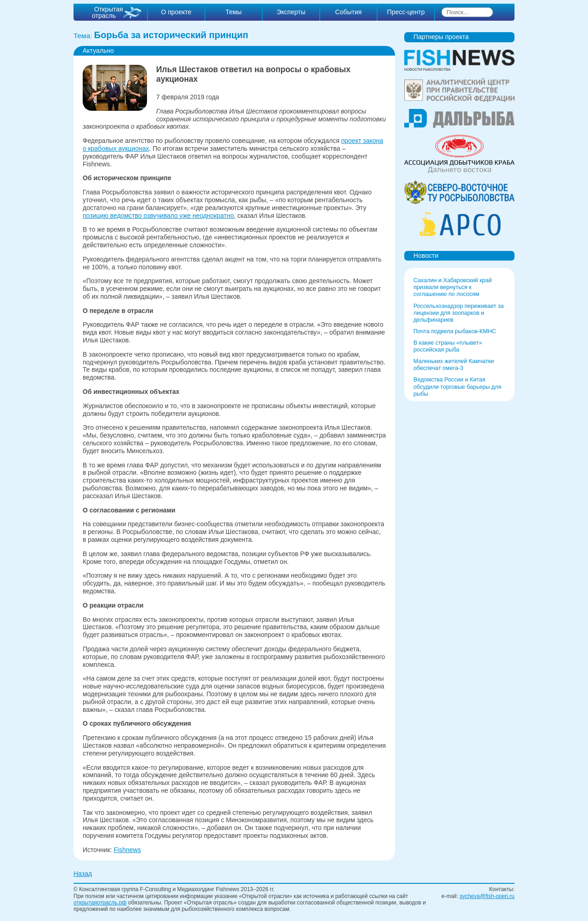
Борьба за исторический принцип (171, 35)
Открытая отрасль (107, 12)
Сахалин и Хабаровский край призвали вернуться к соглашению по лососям (453, 287)
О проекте (176, 12)
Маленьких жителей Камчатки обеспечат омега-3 (454, 365)
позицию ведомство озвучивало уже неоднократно (158, 216)
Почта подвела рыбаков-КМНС (455, 331)
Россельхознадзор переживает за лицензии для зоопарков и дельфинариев (459, 313)
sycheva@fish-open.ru (487, 896)
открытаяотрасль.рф (100, 903)
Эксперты (291, 12)
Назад (83, 874)
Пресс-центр (406, 12)
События (349, 12)
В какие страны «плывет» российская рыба (448, 346)
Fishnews (127, 850)
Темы (234, 12)
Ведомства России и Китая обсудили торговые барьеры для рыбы (457, 387)
